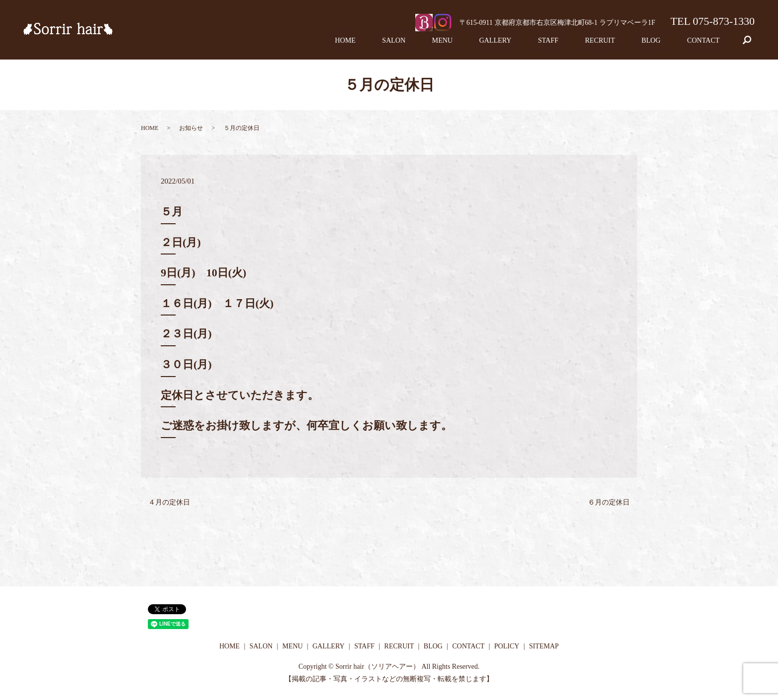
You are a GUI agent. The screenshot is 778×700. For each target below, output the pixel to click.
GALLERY (531, 44)
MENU (486, 44)
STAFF (576, 44)
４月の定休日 (169, 502)
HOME (406, 44)
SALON (446, 44)
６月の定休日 (609, 502)
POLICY (507, 646)
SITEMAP (544, 646)
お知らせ (191, 128)
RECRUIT (620, 44)
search (754, 44)
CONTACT (707, 44)
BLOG (663, 44)
